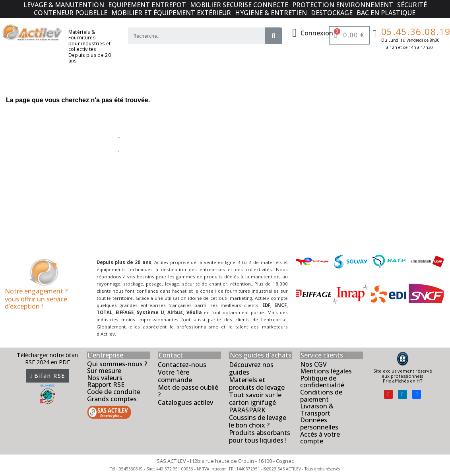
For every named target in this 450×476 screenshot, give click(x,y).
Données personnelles (319, 424)
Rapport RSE (106, 385)
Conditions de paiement (321, 396)
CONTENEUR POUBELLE (71, 13)
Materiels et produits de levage (257, 384)
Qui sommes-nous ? (117, 364)
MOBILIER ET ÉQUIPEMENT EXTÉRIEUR (171, 13)
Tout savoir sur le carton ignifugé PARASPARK (255, 402)
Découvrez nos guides (251, 368)
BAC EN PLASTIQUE (386, 13)
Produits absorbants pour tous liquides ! (260, 436)
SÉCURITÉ (412, 5)
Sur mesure (104, 371)
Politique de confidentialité (322, 382)
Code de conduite (114, 392)
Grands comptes (112, 399)
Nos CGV (313, 364)
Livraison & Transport (317, 410)
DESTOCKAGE (332, 13)
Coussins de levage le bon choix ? (258, 421)
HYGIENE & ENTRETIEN (271, 13)
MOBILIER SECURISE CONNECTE (239, 5)
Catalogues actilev (185, 402)
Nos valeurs (105, 378)
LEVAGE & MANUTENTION (64, 5)
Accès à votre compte (320, 438)
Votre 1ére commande (175, 376)
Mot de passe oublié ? (188, 391)
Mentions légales (326, 371)
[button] (48, 376)
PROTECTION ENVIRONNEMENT (343, 5)
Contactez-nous (182, 365)
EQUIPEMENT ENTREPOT (147, 5)
